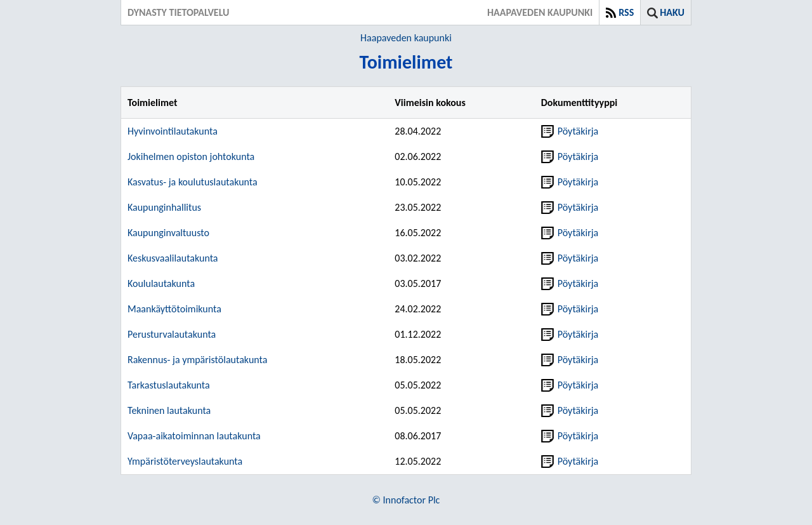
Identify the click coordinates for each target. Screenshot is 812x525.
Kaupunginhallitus (164, 207)
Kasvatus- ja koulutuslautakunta (193, 182)
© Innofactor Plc (406, 500)
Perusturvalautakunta (172, 334)
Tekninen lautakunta (169, 410)
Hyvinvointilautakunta (173, 131)
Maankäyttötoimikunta (174, 309)
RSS (626, 12)
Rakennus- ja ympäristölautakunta (197, 360)
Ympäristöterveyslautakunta (185, 461)
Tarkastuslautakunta (169, 385)
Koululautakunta (161, 283)
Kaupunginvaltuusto (168, 233)
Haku (672, 12)
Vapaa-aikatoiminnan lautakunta (194, 436)
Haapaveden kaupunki (406, 38)
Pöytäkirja (570, 131)
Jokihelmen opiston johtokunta (191, 156)
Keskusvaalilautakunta (173, 258)
